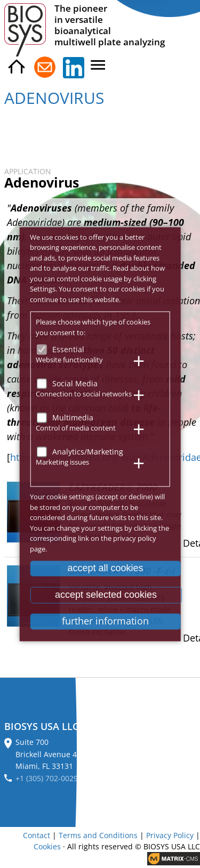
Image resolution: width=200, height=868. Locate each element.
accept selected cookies (106, 595)
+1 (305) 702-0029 (47, 778)
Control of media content (76, 428)
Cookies (47, 846)
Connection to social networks (84, 394)
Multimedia (73, 417)
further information (105, 621)
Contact (37, 835)
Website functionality (69, 360)
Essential (68, 349)
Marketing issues (62, 462)
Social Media (75, 383)
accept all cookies (105, 568)
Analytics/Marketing (88, 452)
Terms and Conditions (98, 835)
